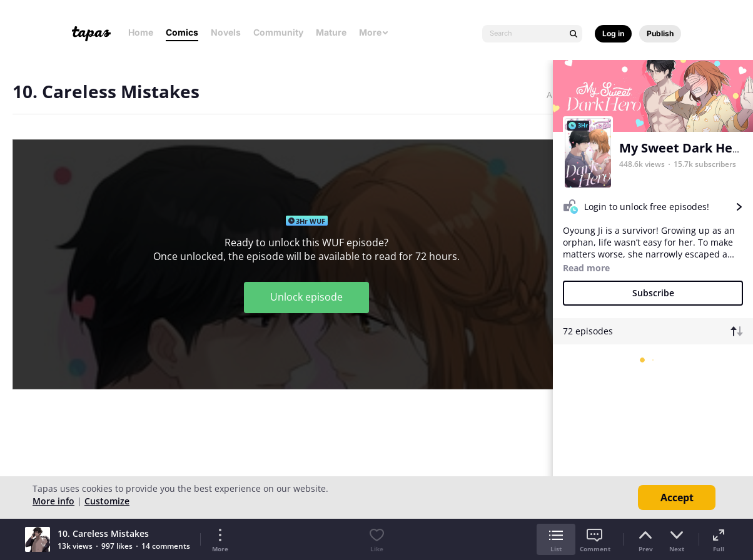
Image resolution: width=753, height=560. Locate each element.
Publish (660, 33)
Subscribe (653, 293)
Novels (226, 32)
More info (53, 501)
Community (278, 32)
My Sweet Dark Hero (682, 148)
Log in (613, 33)
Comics (182, 32)
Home (141, 32)
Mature (331, 32)
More (374, 32)
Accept (677, 497)
